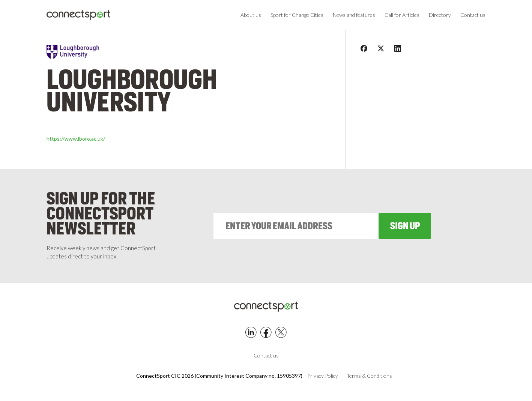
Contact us (473, 15)
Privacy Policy (323, 376)
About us (251, 15)
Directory (440, 15)
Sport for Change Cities (297, 15)
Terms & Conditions (369, 376)
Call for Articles (402, 15)
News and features (354, 15)
